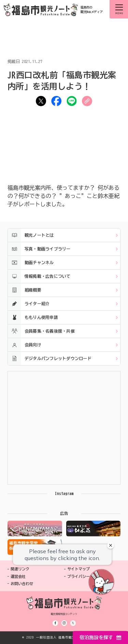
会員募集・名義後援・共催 (41, 331)
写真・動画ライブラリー (39, 249)
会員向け (25, 345)
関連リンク (20, 569)
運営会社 (18, 576)
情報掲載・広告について (39, 276)
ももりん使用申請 (33, 317)
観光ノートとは (31, 235)
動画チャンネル (31, 263)
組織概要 (25, 290)
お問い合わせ (22, 584)
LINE (72, 101)
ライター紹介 (29, 304)
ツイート (41, 101)
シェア (56, 101)
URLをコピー (87, 101)
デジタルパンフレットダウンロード (50, 358)
